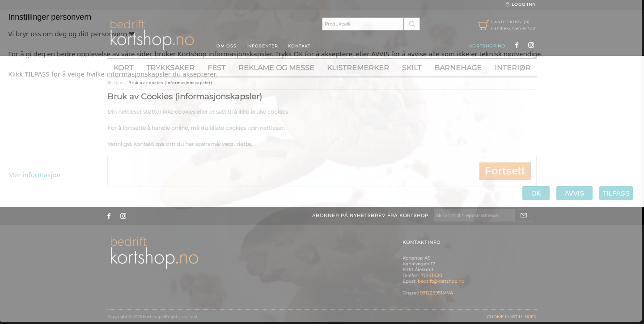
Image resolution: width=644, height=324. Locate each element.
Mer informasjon (34, 175)
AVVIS (574, 193)
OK (536, 193)
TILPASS (616, 193)
